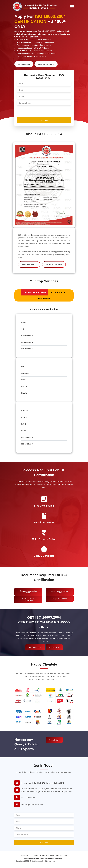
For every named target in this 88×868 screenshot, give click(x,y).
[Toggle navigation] (72, 6)
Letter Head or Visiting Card (60, 592)
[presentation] (35, 112)
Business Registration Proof (28, 592)
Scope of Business (60, 599)
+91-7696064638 (35, 647)
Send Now (44, 120)
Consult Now (54, 740)
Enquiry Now (54, 647)
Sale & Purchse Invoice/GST (28, 600)
